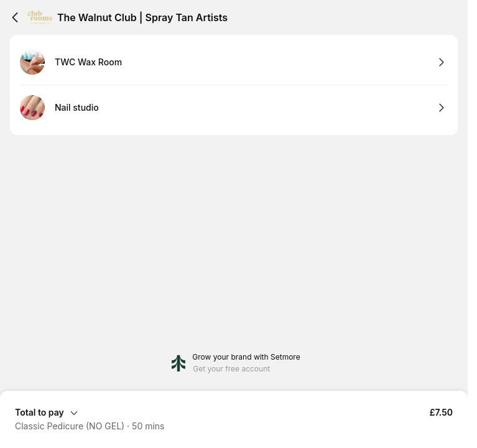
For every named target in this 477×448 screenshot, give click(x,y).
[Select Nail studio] (234, 108)
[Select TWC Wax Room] (234, 63)
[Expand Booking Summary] (234, 412)
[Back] (15, 17)
